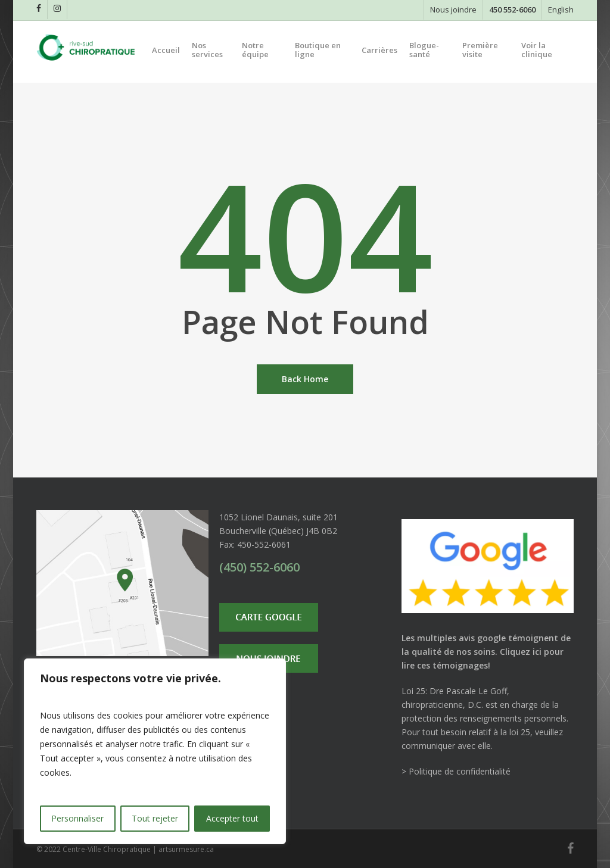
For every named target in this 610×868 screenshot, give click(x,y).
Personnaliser (77, 818)
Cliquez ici (521, 652)
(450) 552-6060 (259, 567)
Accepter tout (232, 818)
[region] (155, 751)
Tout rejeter (155, 818)
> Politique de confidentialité (456, 771)
